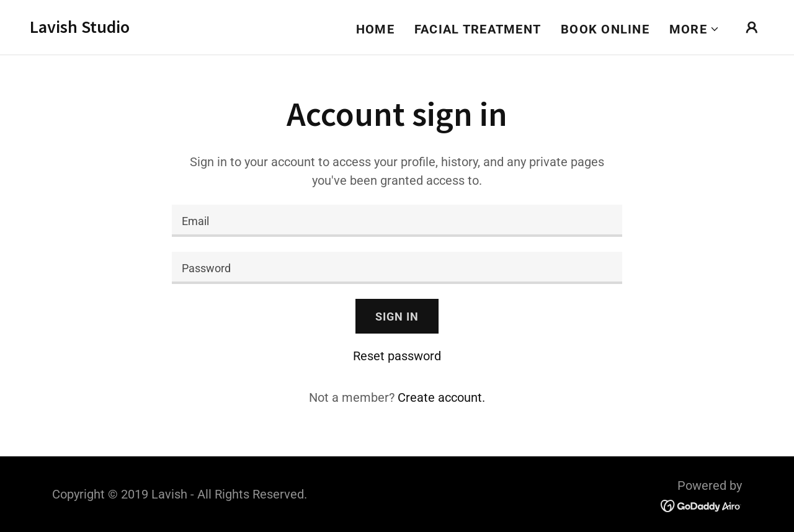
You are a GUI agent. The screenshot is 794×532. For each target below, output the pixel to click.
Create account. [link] (441, 397)
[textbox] (397, 221)
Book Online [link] (605, 29)
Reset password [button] (397, 356)
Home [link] (375, 29)
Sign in (397, 317)
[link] (80, 29)
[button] (694, 29)
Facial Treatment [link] (478, 29)
